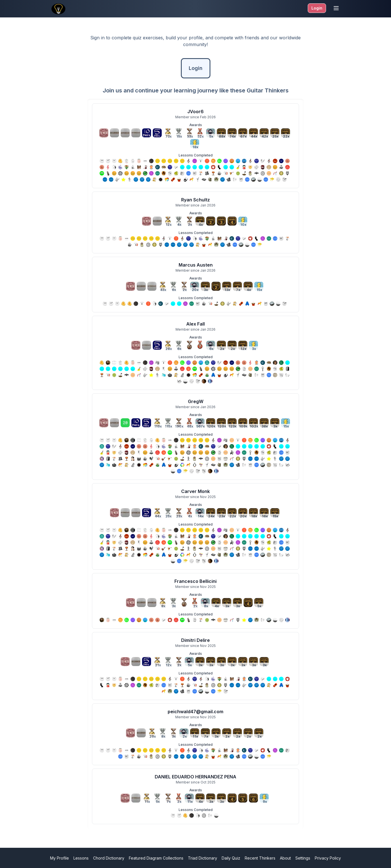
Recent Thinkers (260, 858)
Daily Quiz (231, 858)
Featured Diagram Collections (156, 858)
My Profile (59, 858)
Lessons (81, 858)
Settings (303, 858)
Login (317, 8)
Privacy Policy (328, 858)
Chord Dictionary (109, 858)
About (285, 858)
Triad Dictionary (203, 858)
